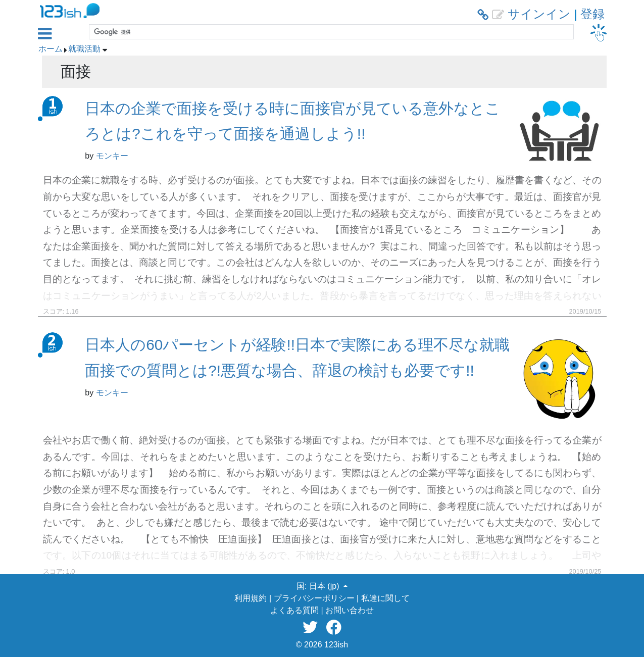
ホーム (51, 49)
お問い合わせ (350, 610)
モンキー (112, 156)
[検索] (330, 32)
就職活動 (84, 49)
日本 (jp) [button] (325, 586)
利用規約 (251, 598)
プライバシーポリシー (314, 598)
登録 (592, 14)
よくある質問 (294, 610)
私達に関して (385, 598)
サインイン (539, 14)
